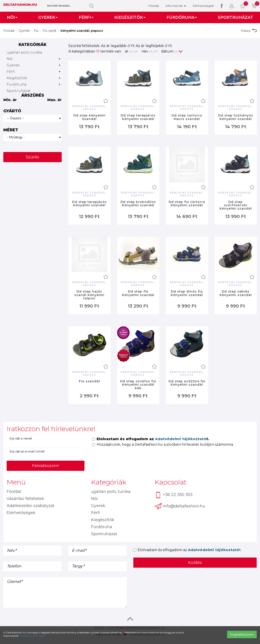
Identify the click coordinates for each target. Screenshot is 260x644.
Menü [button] (16, 482)
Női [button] (12, 17)
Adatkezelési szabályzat (31, 506)
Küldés (195, 563)
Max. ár (54, 100)
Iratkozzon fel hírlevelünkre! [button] (51, 429)
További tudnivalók (32, 636)
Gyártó (12, 111)
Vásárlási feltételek (25, 499)
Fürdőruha (16, 84)
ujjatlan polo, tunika (24, 52)
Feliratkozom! (46, 466)
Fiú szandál (89, 381)
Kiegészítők (17, 78)
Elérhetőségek (203, 6)
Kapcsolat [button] (170, 482)
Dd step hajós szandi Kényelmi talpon (89, 295)
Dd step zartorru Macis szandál (187, 117)
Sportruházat (235, 17)
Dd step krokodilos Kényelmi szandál (138, 204)
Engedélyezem (242, 635)
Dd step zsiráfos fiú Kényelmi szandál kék (138, 385)
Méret (11, 130)
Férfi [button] (86, 17)
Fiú (36, 31)
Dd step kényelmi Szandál (89, 117)
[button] (231, 6)
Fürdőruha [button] (182, 17)
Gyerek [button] (48, 17)
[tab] (130, 429)
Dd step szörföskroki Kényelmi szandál (236, 205)
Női (10, 59)
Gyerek (24, 31)
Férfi (11, 72)
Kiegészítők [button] (130, 17)
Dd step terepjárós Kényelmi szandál (138, 117)
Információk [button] (176, 6)
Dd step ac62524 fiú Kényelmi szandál (187, 383)
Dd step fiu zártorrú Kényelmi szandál (187, 204)
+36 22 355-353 (174, 495)
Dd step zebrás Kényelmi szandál (236, 293)
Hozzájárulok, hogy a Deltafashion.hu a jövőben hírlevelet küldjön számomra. (163, 444)
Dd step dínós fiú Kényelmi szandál (187, 293)
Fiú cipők (50, 31)
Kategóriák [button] (109, 482)
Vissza (249, 31)
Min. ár (10, 100)
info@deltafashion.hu (180, 506)
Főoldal (154, 6)
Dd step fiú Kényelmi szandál (138, 293)
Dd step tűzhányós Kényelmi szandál (236, 117)
